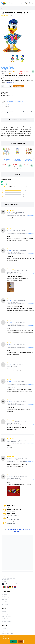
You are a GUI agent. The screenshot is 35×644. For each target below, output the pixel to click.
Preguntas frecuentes (7, 631)
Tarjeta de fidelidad (7, 619)
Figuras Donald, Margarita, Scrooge (15, 101)
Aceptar (13, 642)
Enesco (10, 105)
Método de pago (6, 614)
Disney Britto (8, 8)
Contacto (4, 629)
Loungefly (4, 599)
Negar (21, 642)
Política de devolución (7, 616)
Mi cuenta (4, 594)
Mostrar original (30, 215)
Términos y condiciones (7, 633)
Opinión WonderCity (7, 621)
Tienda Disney (5, 597)
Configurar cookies (13, 584)
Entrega (4, 612)
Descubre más (25, 78)
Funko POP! (5, 602)
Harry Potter (5, 604)
